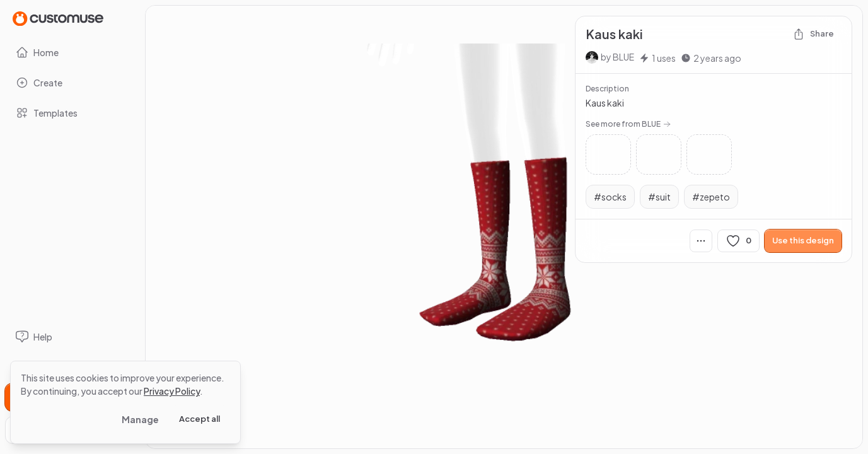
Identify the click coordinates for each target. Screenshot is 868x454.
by (617, 57)
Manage (140, 419)
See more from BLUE (628, 124)
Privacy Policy (172, 391)
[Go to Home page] (58, 18)
